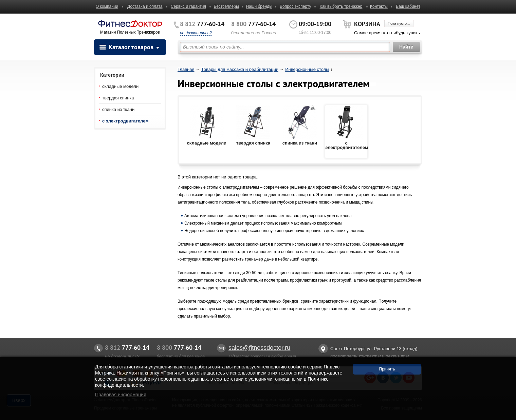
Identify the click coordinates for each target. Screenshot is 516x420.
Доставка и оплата (145, 6)
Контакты (379, 6)
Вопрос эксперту (296, 6)
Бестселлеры (226, 6)
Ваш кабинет (408, 6)
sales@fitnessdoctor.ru (259, 348)
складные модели (120, 86)
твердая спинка (118, 98)
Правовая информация (121, 395)
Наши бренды (259, 6)
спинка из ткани (118, 109)
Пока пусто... (399, 23)
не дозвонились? (196, 33)
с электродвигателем (125, 121)
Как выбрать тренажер (341, 6)
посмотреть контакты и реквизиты (370, 356)
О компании (107, 6)
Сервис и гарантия (188, 6)
